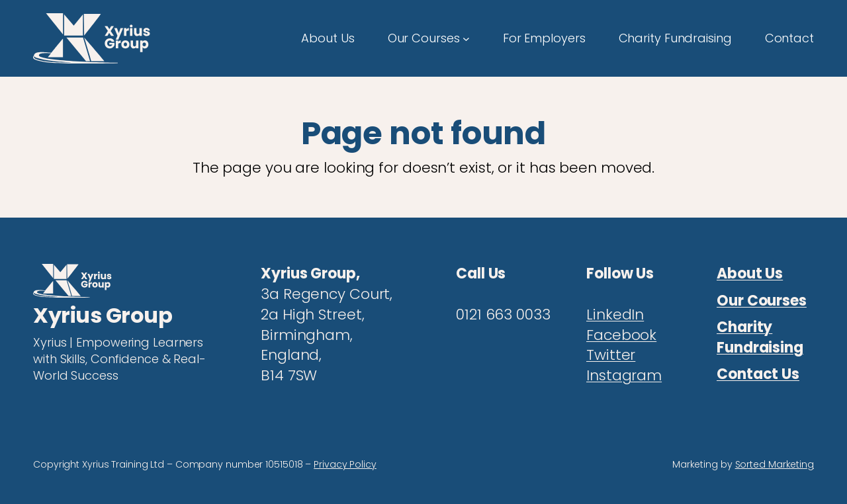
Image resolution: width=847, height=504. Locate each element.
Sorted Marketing (775, 464)
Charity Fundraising (760, 337)
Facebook (621, 335)
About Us (750, 273)
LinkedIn (615, 315)
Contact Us (758, 374)
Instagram (624, 375)
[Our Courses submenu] (466, 38)
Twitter (611, 355)
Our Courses (762, 301)
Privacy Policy (345, 464)
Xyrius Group (103, 315)
